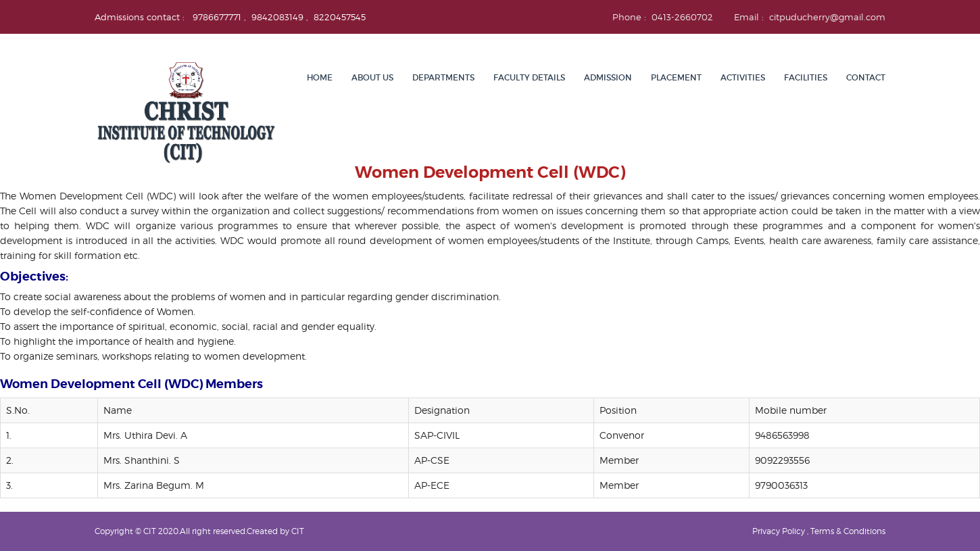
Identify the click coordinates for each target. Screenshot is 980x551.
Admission (608, 77)
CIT (298, 531)
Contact (866, 77)
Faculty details (529, 77)
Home (320, 77)
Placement (676, 77)
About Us (372, 77)
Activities (743, 77)
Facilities (806, 77)
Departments (443, 77)
